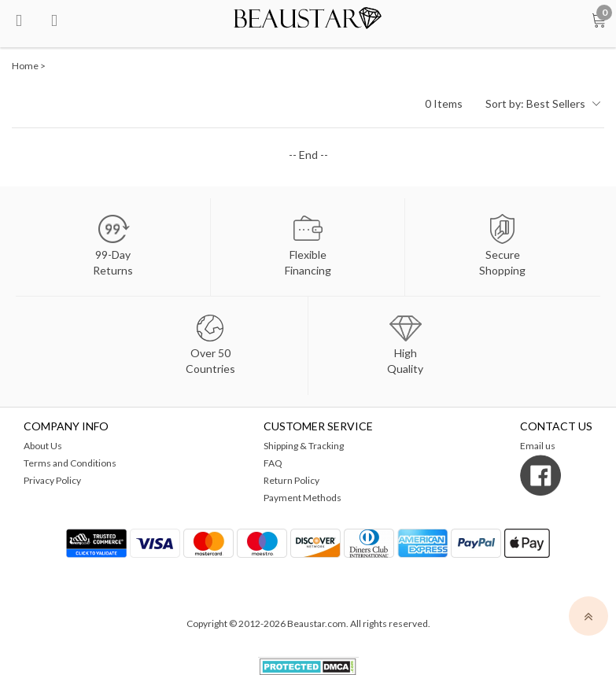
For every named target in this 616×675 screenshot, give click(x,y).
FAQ (273, 463)
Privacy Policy (52, 480)
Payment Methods (302, 498)
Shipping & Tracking (304, 446)
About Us (43, 446)
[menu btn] (19, 19)
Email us (538, 446)
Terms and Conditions (70, 463)
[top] (588, 616)
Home (25, 66)
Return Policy (291, 480)
